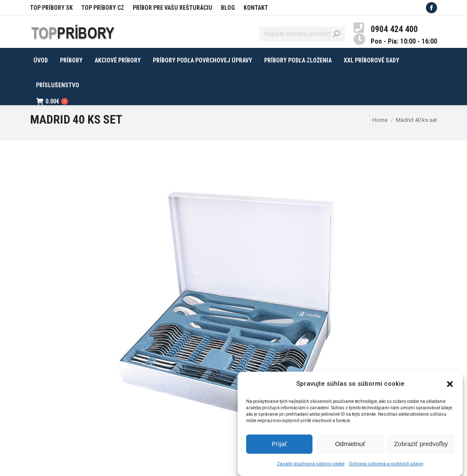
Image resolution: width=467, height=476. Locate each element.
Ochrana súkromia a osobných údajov (386, 466)
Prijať (280, 446)
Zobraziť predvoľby (421, 446)
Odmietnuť (350, 446)
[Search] (302, 34)
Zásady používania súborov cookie (311, 466)
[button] (450, 386)
